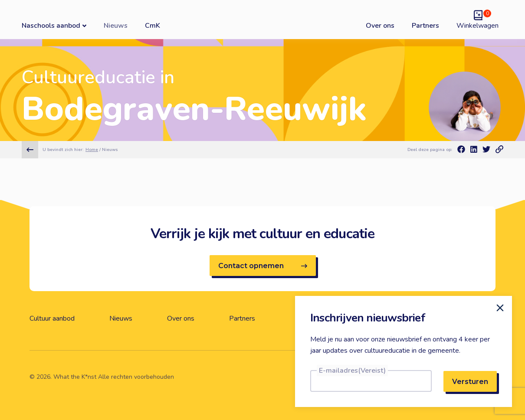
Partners (425, 26)
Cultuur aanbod (52, 318)
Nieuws (116, 26)
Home (92, 150)
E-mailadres (352, 371)
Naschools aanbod (54, 25)
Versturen (470, 382)
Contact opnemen (263, 266)
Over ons (380, 26)
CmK (153, 26)
